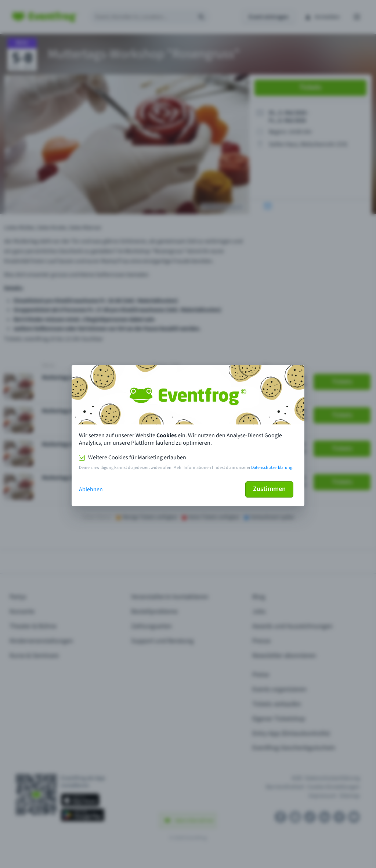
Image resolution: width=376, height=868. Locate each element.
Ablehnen (91, 489)
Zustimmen (269, 489)
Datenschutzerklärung (272, 468)
